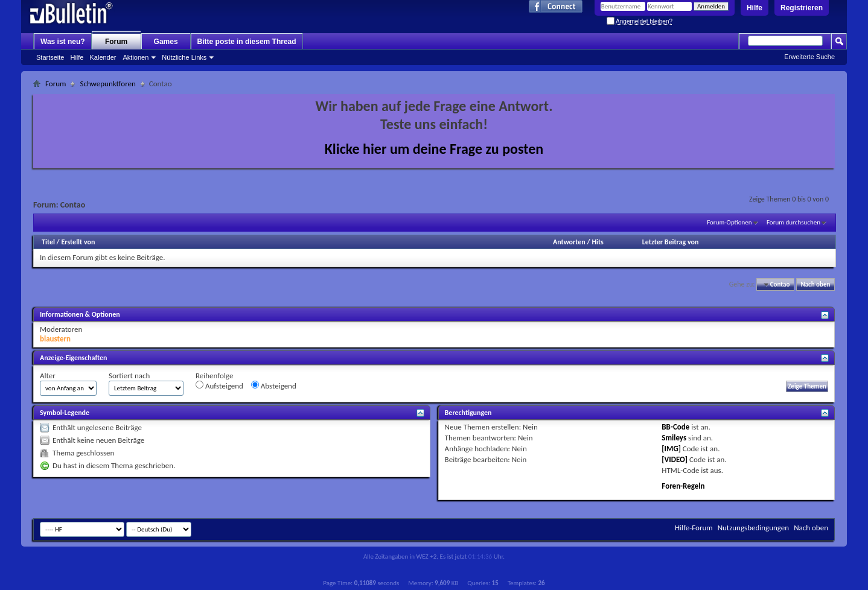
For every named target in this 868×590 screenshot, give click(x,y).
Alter (48, 376)
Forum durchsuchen (793, 222)
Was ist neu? (63, 42)
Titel (48, 242)
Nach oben (815, 284)
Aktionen (136, 57)
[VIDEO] (675, 459)
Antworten (569, 242)
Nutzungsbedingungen (754, 528)
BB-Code (675, 427)
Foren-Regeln (683, 486)
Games (166, 42)
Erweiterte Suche (809, 57)
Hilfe (755, 8)
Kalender (103, 57)
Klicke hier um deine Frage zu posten (434, 149)
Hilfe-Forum (694, 528)
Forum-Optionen (729, 222)
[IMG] (671, 449)
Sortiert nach (129, 376)
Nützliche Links (184, 57)
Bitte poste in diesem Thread (247, 42)
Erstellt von (78, 242)
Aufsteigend (219, 385)
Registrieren (802, 8)
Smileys (674, 438)
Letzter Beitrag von (671, 242)
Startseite (50, 57)
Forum (116, 42)
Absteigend (274, 385)
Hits (597, 242)
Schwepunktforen (107, 84)
